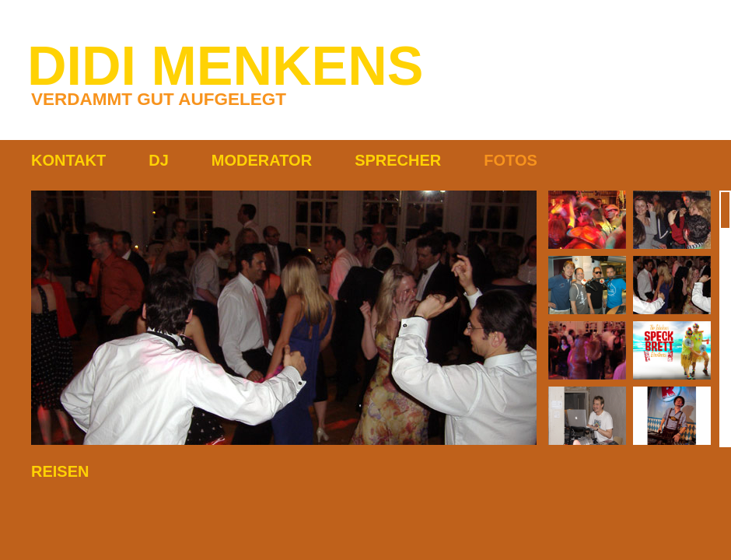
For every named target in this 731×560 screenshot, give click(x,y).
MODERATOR (262, 160)
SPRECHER (398, 160)
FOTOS (511, 160)
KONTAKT (68, 160)
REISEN (60, 471)
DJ (159, 160)
